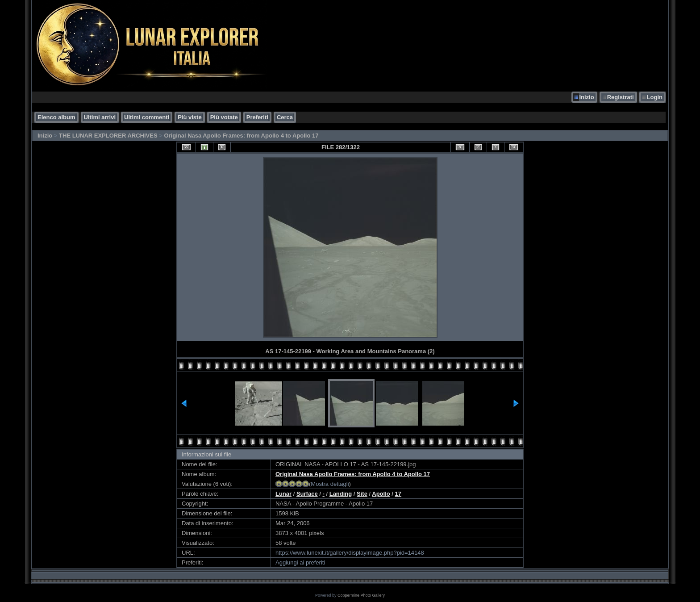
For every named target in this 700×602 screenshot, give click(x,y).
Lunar (283, 494)
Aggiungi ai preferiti (300, 562)
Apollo (381, 494)
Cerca (285, 117)
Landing (341, 494)
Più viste (190, 117)
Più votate (224, 117)
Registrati (621, 97)
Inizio (586, 97)
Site (362, 494)
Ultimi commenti (147, 117)
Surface (307, 494)
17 (398, 494)
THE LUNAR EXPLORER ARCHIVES (108, 136)
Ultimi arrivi (100, 117)
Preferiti (257, 117)
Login (655, 97)
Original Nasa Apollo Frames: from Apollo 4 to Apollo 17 (241, 136)
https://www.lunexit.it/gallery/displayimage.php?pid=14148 (350, 553)
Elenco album (56, 117)
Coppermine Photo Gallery (361, 595)
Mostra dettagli (330, 484)
